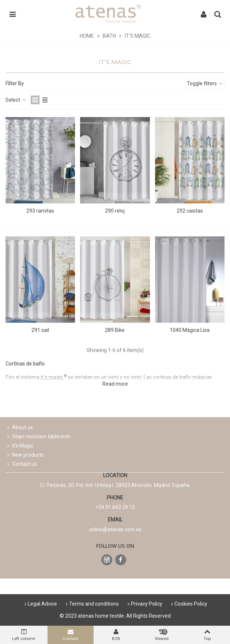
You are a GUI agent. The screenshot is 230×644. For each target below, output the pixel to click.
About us (19, 428)
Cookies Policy (188, 604)
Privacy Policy (144, 604)
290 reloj (115, 211)
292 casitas (190, 211)
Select (16, 100)
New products (25, 455)
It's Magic (19, 446)
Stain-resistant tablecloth (38, 437)
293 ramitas (40, 211)
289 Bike (115, 330)
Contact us (21, 464)
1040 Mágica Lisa (190, 330)
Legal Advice (40, 604)
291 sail (40, 330)
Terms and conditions (91, 604)
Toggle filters (205, 83)
